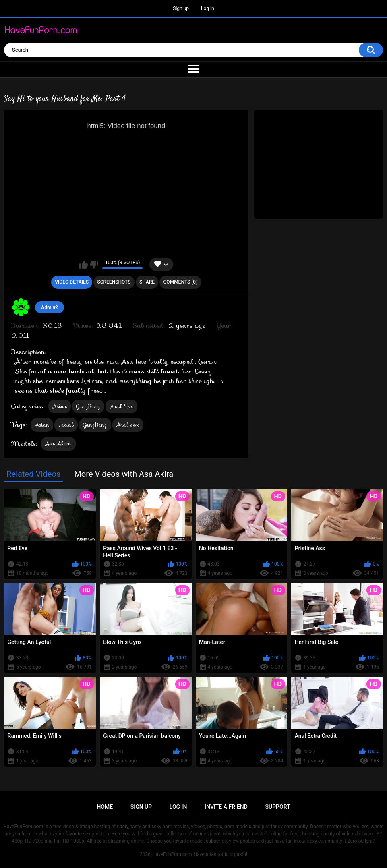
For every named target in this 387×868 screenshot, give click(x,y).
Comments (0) (181, 282)
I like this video (84, 265)
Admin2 (50, 307)
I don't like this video (94, 265)
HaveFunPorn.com (172, 854)
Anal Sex (121, 406)
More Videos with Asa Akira (124, 474)
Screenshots (114, 282)
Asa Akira (58, 444)
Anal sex (128, 425)
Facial (66, 425)
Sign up (181, 8)
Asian (60, 406)
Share (147, 282)
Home (105, 807)
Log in (208, 8)
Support (278, 807)
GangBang (88, 406)
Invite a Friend (226, 807)
